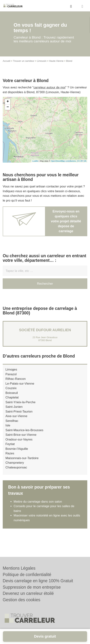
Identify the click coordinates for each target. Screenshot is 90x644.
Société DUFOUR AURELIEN (45, 330)
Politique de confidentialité (27, 575)
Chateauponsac (16, 467)
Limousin (42, 61)
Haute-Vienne (56, 61)
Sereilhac (12, 421)
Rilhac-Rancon (16, 379)
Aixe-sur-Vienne (16, 416)
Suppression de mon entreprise (32, 587)
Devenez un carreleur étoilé (28, 593)
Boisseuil (12, 393)
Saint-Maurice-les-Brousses (24, 430)
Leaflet (35, 161)
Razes (10, 453)
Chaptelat (12, 397)
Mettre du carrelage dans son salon (38, 502)
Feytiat (10, 444)
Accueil (7, 61)
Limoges (11, 370)
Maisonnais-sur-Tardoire (22, 458)
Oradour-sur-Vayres (19, 439)
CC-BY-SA (82, 161)
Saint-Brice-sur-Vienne (21, 435)
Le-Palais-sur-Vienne (20, 384)
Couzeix (11, 388)
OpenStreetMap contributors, (64, 161)
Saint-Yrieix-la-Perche (20, 402)
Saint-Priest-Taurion (19, 412)
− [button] (8, 107)
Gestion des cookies (22, 600)
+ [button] (8, 102)
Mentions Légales (19, 568)
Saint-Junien (14, 407)
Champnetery (15, 463)
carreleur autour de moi (50, 87)
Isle (8, 425)
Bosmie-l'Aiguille (17, 449)
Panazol (11, 374)
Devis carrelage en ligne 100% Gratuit (38, 581)
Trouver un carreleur (24, 61)
